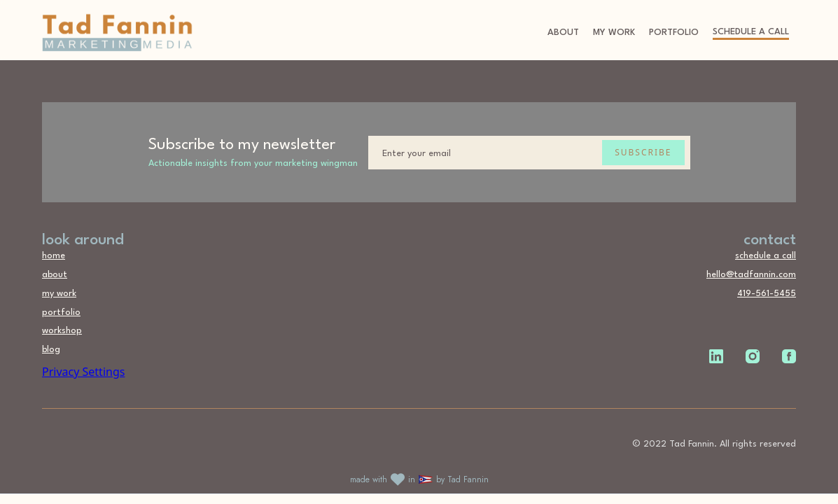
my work (59, 294)
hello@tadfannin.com (751, 275)
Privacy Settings (83, 372)
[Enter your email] (529, 153)
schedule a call (751, 32)
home (54, 256)
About (563, 33)
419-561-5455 (767, 294)
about (55, 275)
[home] (118, 33)
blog (51, 350)
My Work (614, 33)
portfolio (674, 33)
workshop (62, 331)
